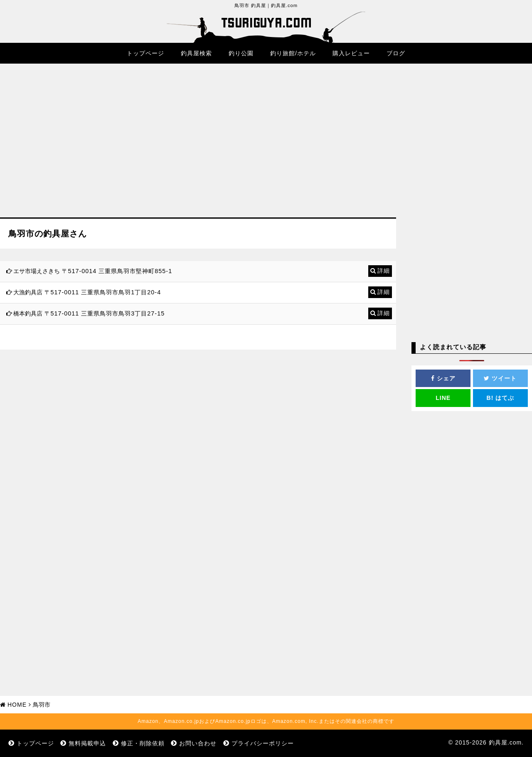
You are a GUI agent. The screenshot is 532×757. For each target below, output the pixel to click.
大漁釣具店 (28, 292)
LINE (443, 398)
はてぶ (501, 398)
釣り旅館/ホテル (293, 53)
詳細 (384, 271)
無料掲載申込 (87, 743)
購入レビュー (351, 53)
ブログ (396, 53)
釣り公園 (241, 53)
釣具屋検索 (196, 53)
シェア (443, 378)
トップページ (145, 53)
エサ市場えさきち (37, 271)
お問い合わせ (198, 743)
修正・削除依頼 (143, 743)
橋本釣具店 (28, 313)
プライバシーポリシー (263, 743)
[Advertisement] (198, 147)
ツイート (500, 378)
